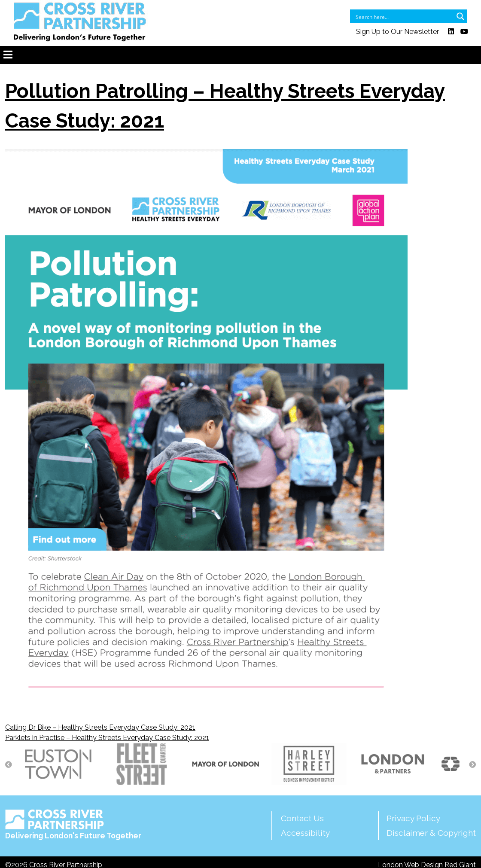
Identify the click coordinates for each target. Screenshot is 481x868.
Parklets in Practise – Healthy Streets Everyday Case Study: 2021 (107, 738)
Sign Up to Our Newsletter (397, 32)
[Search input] (403, 16)
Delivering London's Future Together (73, 825)
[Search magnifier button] (460, 16)
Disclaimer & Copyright (431, 833)
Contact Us (302, 818)
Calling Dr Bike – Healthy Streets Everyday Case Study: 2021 (100, 727)
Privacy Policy (413, 818)
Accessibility (305, 833)
